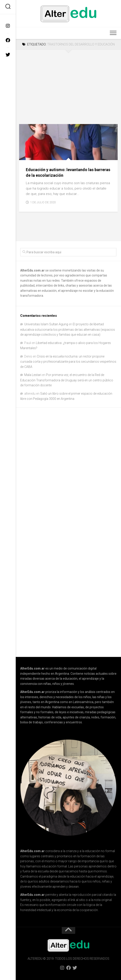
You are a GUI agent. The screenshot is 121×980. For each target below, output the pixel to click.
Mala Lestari (33, 375)
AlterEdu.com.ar (32, 270)
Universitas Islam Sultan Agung (46, 324)
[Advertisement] (68, 84)
